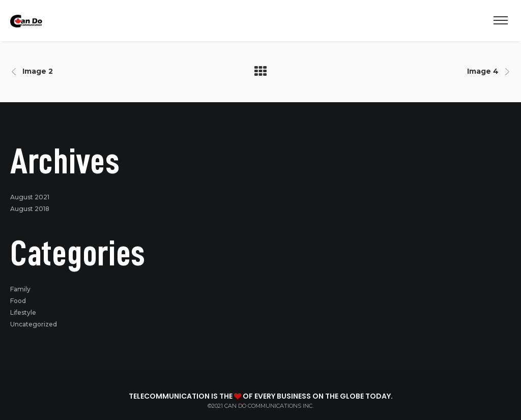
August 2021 (30, 197)
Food (18, 301)
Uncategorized (34, 324)
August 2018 (30, 209)
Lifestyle (23, 312)
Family (20, 289)
